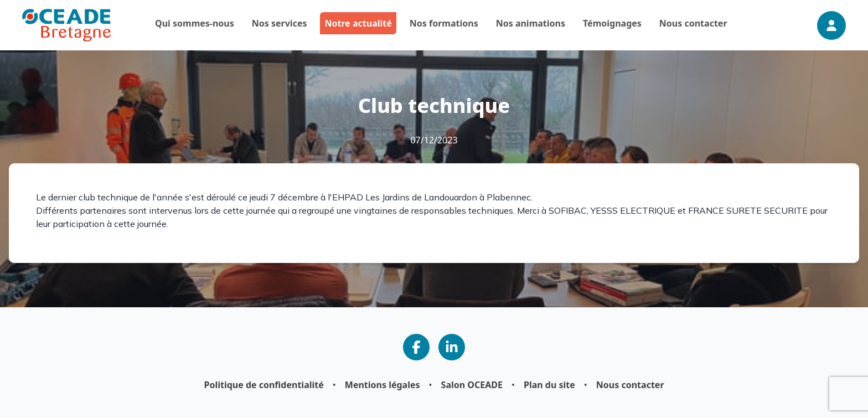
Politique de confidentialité (263, 385)
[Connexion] (831, 25)
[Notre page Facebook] (416, 347)
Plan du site (549, 385)
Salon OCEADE (472, 385)
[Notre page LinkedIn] (452, 347)
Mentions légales (383, 385)
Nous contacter (630, 385)
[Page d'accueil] (66, 25)
